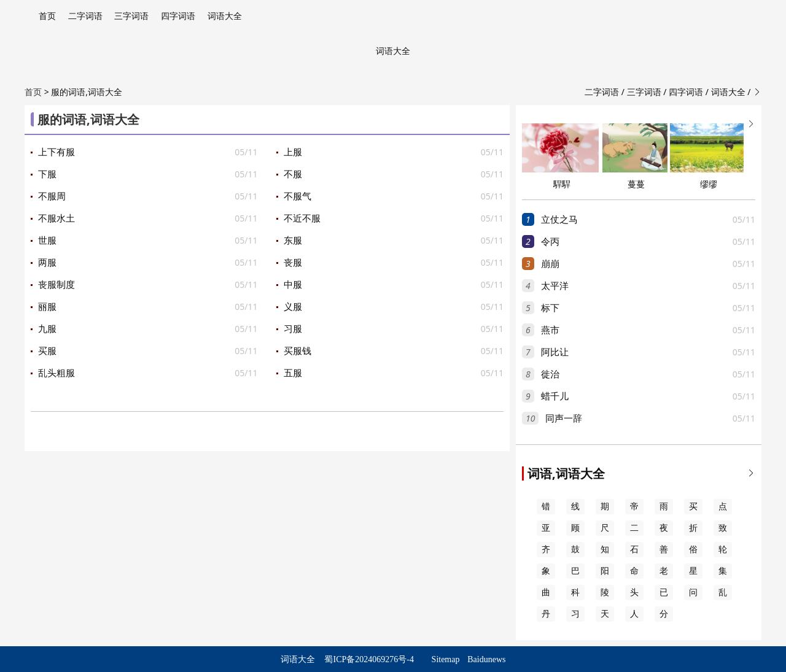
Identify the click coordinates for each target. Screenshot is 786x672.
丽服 (47, 307)
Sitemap (446, 659)
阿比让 (555, 352)
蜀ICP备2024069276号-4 (369, 659)
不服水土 (56, 218)
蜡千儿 (555, 396)
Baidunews (486, 659)
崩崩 (550, 264)
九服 (47, 329)
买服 (47, 351)
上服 (293, 152)
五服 (293, 373)
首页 (47, 16)
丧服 (293, 263)
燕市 (550, 330)
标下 (550, 308)
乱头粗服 (56, 373)
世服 (47, 241)
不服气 (298, 196)
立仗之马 (559, 220)
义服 (293, 307)
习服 (293, 329)
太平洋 (555, 286)
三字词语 (131, 16)
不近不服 (302, 218)
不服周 (52, 196)
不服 (293, 174)
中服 (293, 285)
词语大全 (225, 16)
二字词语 (85, 16)
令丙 (550, 242)
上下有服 (56, 152)
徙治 (550, 374)
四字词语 (178, 16)
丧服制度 (56, 285)
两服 (47, 263)
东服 (293, 241)
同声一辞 (564, 419)
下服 (47, 174)
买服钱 (298, 351)
